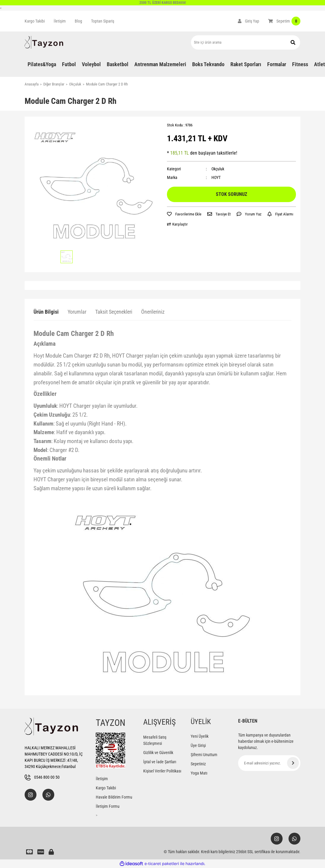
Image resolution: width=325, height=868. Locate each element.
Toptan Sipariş (103, 21)
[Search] (246, 42)
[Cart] (284, 21)
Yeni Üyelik (200, 736)
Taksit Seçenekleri (114, 312)
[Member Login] (248, 21)
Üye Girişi (198, 745)
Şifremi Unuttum (204, 755)
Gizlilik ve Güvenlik (158, 753)
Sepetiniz (198, 764)
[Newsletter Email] (269, 763)
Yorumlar (77, 312)
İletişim (60, 21)
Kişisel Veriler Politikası (162, 771)
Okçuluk (218, 169)
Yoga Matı (199, 773)
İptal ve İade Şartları (160, 762)
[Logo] (44, 42)
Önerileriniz (153, 312)
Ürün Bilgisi (46, 312)
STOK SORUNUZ (231, 194)
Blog (78, 21)
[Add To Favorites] (184, 214)
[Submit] (293, 763)
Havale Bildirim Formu (114, 797)
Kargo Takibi (35, 21)
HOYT (216, 177)
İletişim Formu (108, 806)
